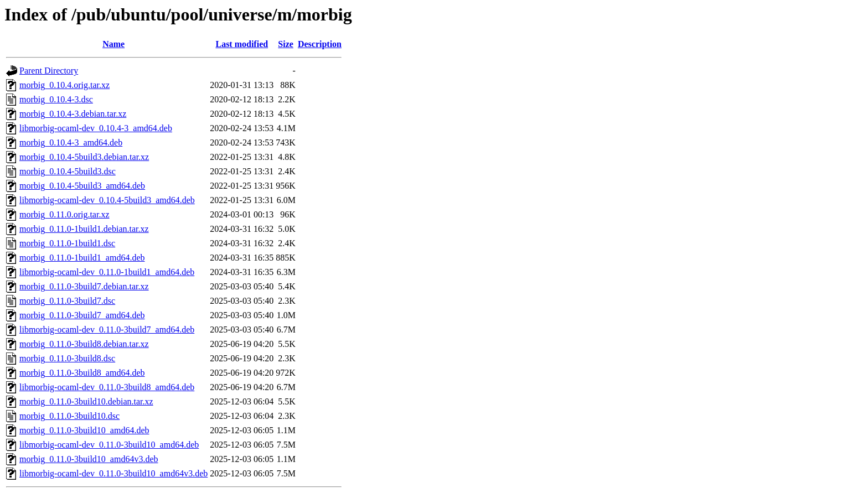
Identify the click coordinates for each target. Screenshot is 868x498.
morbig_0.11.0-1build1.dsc (67, 243)
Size (286, 44)
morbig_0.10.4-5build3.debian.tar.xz (84, 157)
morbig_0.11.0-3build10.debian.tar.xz (86, 401)
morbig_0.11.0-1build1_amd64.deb (82, 258)
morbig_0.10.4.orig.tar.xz (64, 85)
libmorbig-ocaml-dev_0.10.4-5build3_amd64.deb (107, 200)
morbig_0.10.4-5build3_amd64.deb (82, 186)
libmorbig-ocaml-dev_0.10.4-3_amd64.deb (96, 128)
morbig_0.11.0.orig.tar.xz (64, 214)
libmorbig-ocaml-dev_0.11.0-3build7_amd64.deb (107, 330)
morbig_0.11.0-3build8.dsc (67, 358)
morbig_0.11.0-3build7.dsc (67, 301)
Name (113, 44)
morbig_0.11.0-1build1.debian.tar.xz (84, 229)
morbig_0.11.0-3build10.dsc (69, 416)
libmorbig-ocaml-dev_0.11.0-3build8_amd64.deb (107, 387)
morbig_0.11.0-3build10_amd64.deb (84, 430)
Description (320, 44)
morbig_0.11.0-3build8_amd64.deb (82, 373)
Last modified (242, 44)
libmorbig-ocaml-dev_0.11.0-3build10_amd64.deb (109, 445)
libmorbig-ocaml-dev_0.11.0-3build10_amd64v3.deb (113, 473)
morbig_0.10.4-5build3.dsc (68, 171)
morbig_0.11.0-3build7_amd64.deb (82, 315)
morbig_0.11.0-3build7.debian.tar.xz (84, 286)
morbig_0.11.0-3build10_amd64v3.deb (89, 459)
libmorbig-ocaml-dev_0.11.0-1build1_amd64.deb (107, 272)
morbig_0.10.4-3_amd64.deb (71, 142)
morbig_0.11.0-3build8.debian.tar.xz (84, 344)
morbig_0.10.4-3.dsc (56, 99)
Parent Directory (49, 71)
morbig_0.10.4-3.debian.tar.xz (73, 114)
